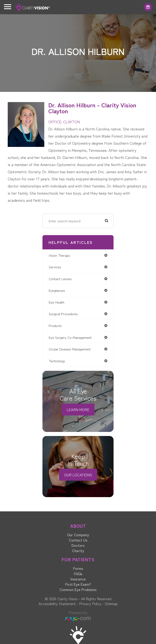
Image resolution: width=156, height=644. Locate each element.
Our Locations (78, 475)
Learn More (78, 410)
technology (57, 361)
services (55, 267)
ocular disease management (70, 349)
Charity (78, 550)
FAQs (78, 574)
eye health (57, 302)
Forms (78, 568)
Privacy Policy (90, 603)
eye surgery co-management (70, 337)
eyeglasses (57, 290)
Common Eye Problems (78, 589)
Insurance (78, 579)
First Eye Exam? (78, 584)
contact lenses (60, 279)
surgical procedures (63, 314)
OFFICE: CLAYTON (64, 122)
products (55, 326)
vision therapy (59, 255)
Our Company (78, 535)
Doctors (78, 545)
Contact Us (78, 540)
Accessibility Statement (57, 603)
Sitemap (111, 603)
